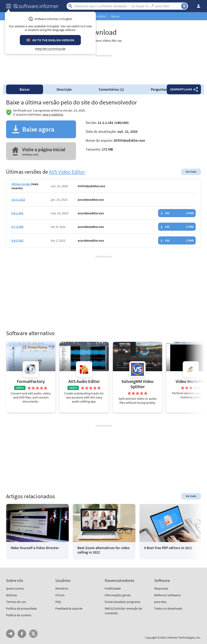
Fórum (60, 595)
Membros (62, 588)
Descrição (64, 89)
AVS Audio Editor (84, 381)
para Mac (160, 602)
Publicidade (113, 588)
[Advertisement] (103, 70)
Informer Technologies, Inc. (184, 637)
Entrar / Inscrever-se (197, 6)
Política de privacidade (21, 608)
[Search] (127, 6)
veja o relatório (53, 114)
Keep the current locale (50, 49)
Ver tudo (191, 172)
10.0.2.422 (18, 200)
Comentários (111, 89)
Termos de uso (16, 602)
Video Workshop (191, 381)
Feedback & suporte (69, 608)
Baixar (25, 89)
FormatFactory (31, 381)
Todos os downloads (168, 608)
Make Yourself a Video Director (35, 548)
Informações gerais (118, 595)
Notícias (12, 595)
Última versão (21, 184)
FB (22, 634)
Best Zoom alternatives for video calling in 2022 (104, 550)
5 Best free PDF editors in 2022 (168, 548)
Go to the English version (53, 40)
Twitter (33, 634)
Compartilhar (181, 89)
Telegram (10, 634)
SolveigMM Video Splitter (137, 384)
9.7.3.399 (17, 227)
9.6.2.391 (17, 240)
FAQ (58, 602)
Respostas (161, 588)
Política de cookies (19, 615)
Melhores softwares (168, 595)
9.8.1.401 (17, 213)
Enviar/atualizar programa (123, 602)
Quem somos (15, 588)
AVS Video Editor (67, 172)
